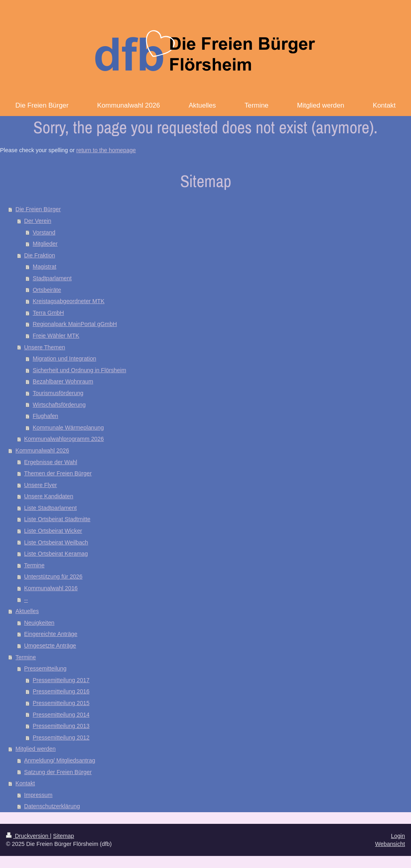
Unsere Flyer (41, 485)
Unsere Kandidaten (49, 496)
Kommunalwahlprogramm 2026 (64, 439)
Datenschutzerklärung (52, 806)
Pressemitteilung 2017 (61, 680)
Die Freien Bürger (38, 209)
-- (26, 600)
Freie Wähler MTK (56, 336)
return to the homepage (106, 150)
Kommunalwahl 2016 (51, 588)
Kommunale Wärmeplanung (68, 428)
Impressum (38, 795)
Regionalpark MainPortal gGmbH (75, 324)
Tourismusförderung (58, 393)
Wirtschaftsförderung (59, 405)
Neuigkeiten (39, 623)
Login (398, 836)
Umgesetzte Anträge (50, 646)
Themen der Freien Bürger (58, 473)
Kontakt (25, 783)
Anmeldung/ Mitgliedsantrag (60, 760)
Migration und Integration (64, 359)
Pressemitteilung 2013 (61, 726)
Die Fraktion (40, 255)
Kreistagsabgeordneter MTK (68, 301)
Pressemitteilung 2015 (61, 703)
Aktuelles (27, 611)
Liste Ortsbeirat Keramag (56, 554)
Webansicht (390, 844)
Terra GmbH (48, 313)
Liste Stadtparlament (50, 508)
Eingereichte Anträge (51, 634)
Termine (34, 565)
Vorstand (44, 232)
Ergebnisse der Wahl (51, 462)
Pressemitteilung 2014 (61, 715)
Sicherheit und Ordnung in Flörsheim (79, 370)
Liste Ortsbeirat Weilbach (56, 542)
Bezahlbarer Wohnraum (63, 381)
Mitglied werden (36, 749)
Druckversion (28, 836)
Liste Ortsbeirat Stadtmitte (57, 519)
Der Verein (38, 221)
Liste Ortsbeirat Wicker (53, 531)
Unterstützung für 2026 (53, 577)
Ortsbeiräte (47, 290)
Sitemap (63, 836)
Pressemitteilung (45, 668)
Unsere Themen (45, 347)
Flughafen (45, 416)
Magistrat (44, 267)
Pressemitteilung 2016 (61, 691)
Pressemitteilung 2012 (61, 738)
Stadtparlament (52, 278)
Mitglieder (45, 244)
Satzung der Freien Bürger (58, 772)
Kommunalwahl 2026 (43, 450)
